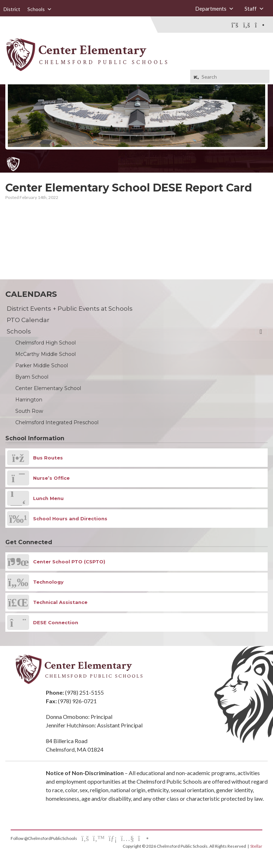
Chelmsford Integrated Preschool (57, 422)
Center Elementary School (48, 388)
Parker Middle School (42, 365)
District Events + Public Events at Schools (70, 309)
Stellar (256, 846)
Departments (215, 9)
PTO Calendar (28, 320)
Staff (254, 9)
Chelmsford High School (45, 343)
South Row (29, 411)
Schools (40, 9)
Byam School (32, 377)
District (12, 9)
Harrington (29, 400)
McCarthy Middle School (45, 354)
